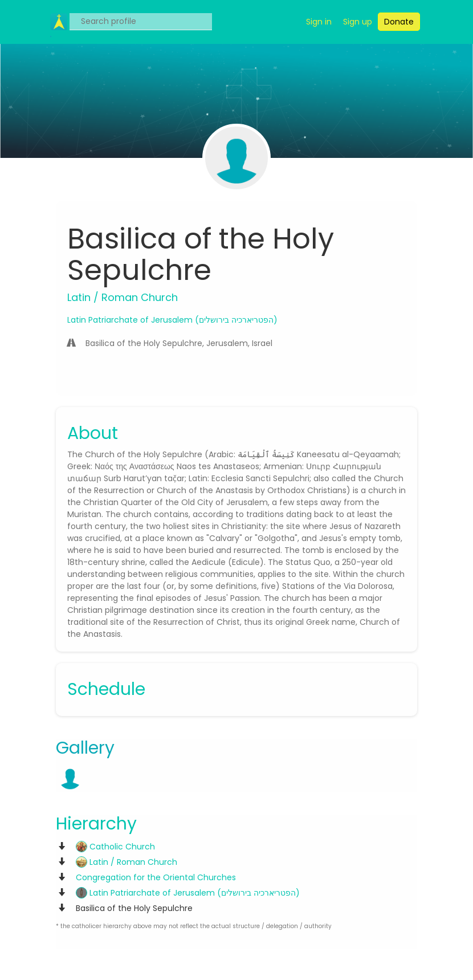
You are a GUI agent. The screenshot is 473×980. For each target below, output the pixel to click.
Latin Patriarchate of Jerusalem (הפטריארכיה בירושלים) (172, 320)
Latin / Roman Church (127, 862)
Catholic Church (115, 847)
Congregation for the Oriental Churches (156, 877)
